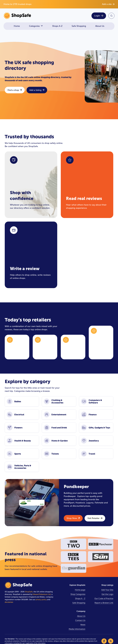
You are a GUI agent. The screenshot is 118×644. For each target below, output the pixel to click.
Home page (80, 590)
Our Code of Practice (104, 599)
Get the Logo (107, 594)
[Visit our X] (111, 641)
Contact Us (80, 620)
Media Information (77, 629)
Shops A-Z (57, 26)
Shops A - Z (80, 599)
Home (17, 26)
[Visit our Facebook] (104, 641)
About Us (100, 26)
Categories (36, 26)
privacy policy (41, 600)
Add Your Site (107, 590)
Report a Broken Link (104, 603)
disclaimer (9, 602)
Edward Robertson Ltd (42, 594)
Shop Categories (78, 594)
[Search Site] (111, 16)
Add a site (108, 4)
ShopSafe (29, 592)
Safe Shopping (79, 26)
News (83, 625)
